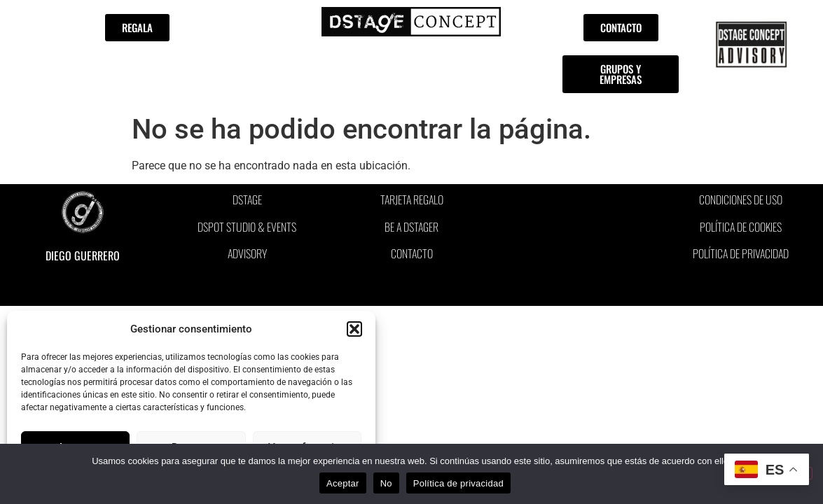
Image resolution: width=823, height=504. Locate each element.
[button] (354, 329)
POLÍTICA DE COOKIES (741, 227)
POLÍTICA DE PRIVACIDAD (741, 253)
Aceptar (343, 483)
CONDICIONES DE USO (741, 199)
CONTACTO (412, 253)
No (386, 483)
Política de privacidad (458, 483)
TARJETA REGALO (412, 199)
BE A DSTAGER (411, 227)
